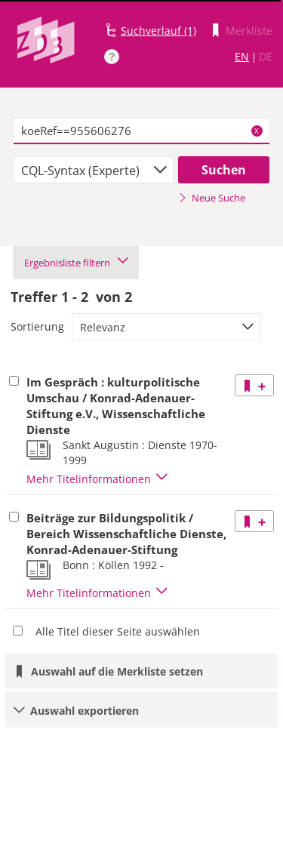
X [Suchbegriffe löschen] (257, 131)
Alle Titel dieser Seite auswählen (118, 631)
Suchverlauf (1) (158, 31)
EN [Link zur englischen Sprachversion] (242, 56)
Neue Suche (212, 198)
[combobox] (93, 170)
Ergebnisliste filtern (76, 263)
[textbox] (141, 131)
